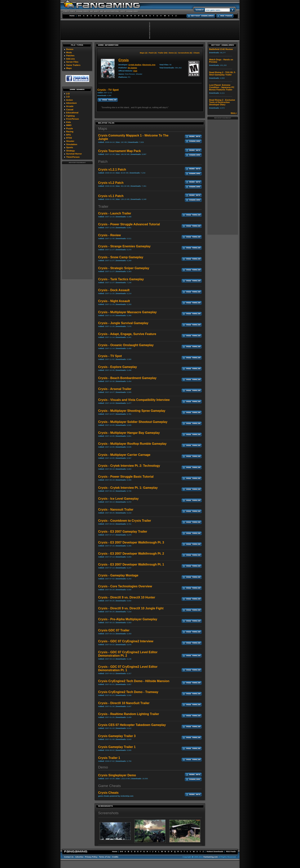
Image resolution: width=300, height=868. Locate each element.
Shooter (70, 141)
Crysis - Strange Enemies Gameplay (124, 246)
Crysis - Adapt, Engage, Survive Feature (127, 334)
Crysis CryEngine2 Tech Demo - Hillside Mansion (134, 681)
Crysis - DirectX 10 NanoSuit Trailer (124, 703)
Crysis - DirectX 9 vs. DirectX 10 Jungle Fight (131, 608)
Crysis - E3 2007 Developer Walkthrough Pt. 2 (131, 554)
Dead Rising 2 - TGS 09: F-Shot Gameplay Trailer (223, 74)
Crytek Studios (135, 65)
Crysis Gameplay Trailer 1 (117, 747)
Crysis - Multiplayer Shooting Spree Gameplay (132, 411)
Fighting (70, 116)
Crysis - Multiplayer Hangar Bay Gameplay (129, 433)
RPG (68, 135)
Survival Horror (74, 154)
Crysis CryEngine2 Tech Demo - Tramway (128, 692)
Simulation (72, 144)
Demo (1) (173, 53)
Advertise (79, 857)
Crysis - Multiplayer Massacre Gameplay (127, 312)
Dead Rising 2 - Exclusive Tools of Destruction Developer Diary (222, 102)
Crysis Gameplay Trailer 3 (117, 736)
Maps (69, 68)
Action (70, 100)
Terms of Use (105, 857)
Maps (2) (144, 53)
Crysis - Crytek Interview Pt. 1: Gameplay (128, 488)
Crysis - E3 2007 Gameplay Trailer (123, 532)
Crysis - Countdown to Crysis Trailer (125, 521)
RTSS (69, 138)
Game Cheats (109, 786)
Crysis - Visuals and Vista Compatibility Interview (134, 400)
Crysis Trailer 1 (109, 758)
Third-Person (73, 157)
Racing (70, 132)
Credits (115, 857)
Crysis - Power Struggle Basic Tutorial (126, 477)
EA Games (132, 68)
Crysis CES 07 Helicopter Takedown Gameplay (132, 725)
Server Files (72, 62)
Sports (70, 147)
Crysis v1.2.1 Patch (112, 170)
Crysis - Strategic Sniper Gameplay (124, 268)
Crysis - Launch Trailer (115, 213)
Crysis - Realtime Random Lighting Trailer (129, 714)
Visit (135, 71)
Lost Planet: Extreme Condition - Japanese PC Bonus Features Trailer (222, 87)
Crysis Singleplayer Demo (117, 775)
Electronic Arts (149, 65)
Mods (69, 52)
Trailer (103, 206)
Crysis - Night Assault (114, 301)
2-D (68, 94)
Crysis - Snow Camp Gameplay (121, 257)
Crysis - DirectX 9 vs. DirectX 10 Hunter (127, 597)
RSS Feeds (231, 851)
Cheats (196, 53)
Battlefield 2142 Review (221, 49)
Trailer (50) (163, 53)
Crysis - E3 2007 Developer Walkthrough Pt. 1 (131, 564)
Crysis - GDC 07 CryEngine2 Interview (126, 641)
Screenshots (108, 813)
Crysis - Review (109, 235)
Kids (68, 122)
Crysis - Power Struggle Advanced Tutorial (129, 224)
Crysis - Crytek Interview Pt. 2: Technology (129, 466)
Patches (70, 56)
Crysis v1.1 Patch (111, 196)
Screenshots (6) (185, 53)
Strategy (71, 151)
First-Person (73, 119)
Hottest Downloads (215, 851)
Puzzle (70, 128)
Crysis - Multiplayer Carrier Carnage (124, 455)
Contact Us (69, 857)
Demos (70, 49)
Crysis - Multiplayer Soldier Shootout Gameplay (133, 422)
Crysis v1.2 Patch (111, 183)
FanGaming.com (211, 857)
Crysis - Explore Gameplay (118, 367)
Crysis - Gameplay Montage (118, 575)
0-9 (79, 16)
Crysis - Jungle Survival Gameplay (123, 323)
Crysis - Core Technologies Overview (125, 586)
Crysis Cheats (108, 793)
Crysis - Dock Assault (114, 290)
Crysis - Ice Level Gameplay (118, 499)
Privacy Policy (91, 857)
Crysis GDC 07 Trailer (114, 630)
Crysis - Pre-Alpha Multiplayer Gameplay (128, 619)
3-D (68, 97)
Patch (103, 161)
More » (234, 113)
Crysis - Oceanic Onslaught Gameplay (126, 345)
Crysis (124, 60)
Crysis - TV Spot (110, 356)
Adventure (71, 103)
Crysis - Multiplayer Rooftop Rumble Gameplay (132, 444)
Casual (70, 110)
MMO (69, 125)
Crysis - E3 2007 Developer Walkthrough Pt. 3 (131, 542)
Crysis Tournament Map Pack (119, 151)
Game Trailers (73, 65)
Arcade (70, 106)
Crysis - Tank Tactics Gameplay (121, 279)
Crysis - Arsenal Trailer (115, 389)
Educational (72, 113)
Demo (103, 767)
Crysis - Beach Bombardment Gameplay (127, 378)
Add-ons (71, 59)
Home (72, 16)
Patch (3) (153, 53)
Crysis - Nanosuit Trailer (116, 510)
